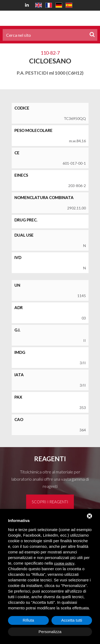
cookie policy (64, 563)
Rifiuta (28, 620)
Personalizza (50, 632)
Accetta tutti (72, 620)
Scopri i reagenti (50, 502)
